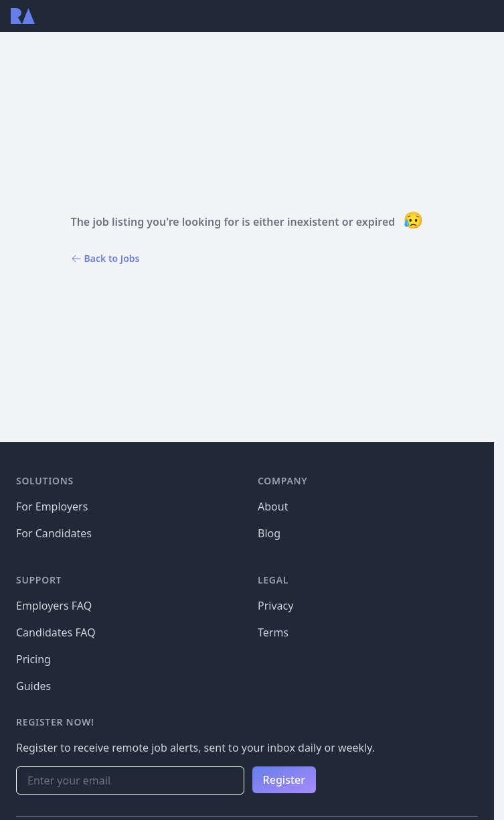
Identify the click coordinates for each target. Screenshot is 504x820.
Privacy (275, 606)
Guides (33, 686)
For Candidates (54, 533)
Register (284, 780)
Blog (269, 533)
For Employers (52, 506)
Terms (273, 632)
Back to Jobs (105, 258)
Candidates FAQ (56, 632)
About (273, 506)
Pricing (33, 659)
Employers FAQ (54, 606)
